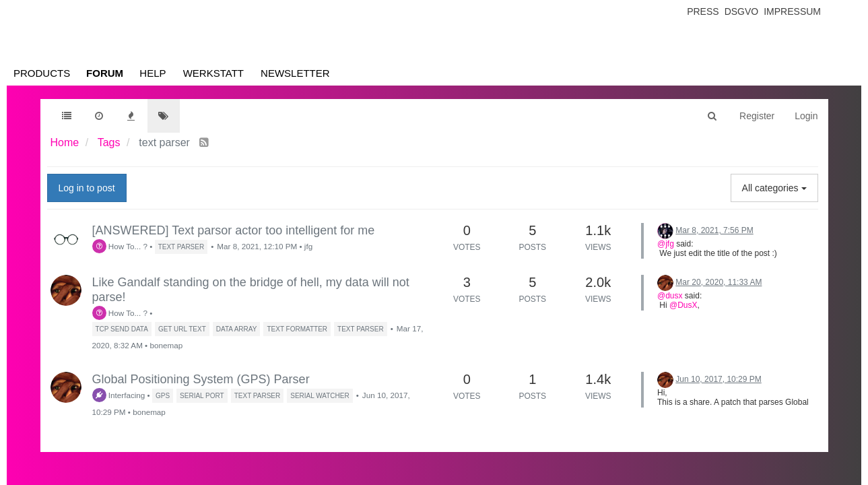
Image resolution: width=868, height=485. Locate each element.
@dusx (670, 296)
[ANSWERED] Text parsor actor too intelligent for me (234, 230)
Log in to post (87, 188)
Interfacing (119, 395)
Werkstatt (213, 73)
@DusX (683, 305)
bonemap (166, 345)
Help (153, 73)
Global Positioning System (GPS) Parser (201, 379)
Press (703, 11)
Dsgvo (742, 11)
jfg (308, 246)
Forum (105, 73)
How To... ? (120, 246)
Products (42, 73)
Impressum (792, 11)
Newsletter (295, 73)
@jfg (666, 244)
